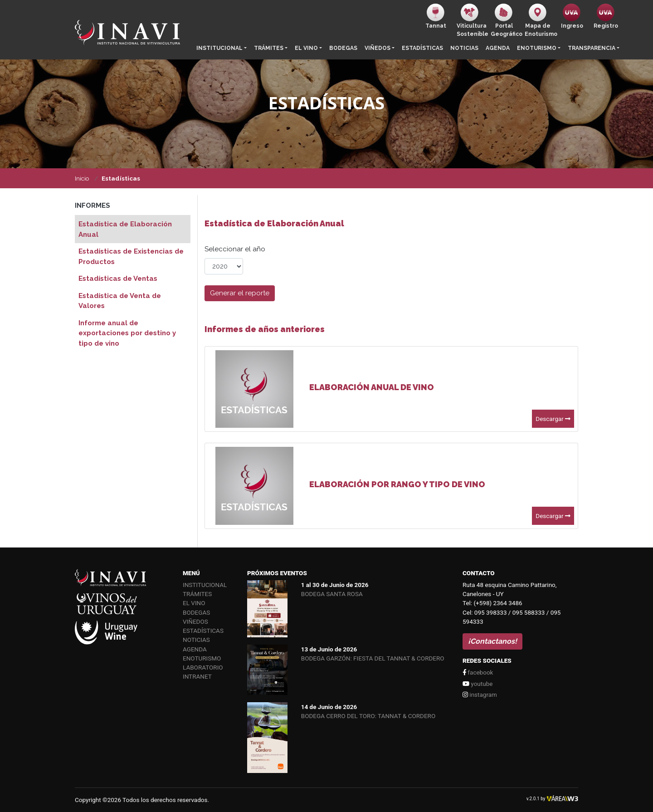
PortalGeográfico (506, 20)
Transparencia (592, 48)
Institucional (219, 48)
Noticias (464, 48)
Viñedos (378, 48)
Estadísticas (422, 48)
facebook (478, 672)
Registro (606, 16)
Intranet (197, 676)
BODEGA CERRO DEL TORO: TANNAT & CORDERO (368, 716)
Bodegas (343, 48)
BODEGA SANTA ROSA (332, 594)
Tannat (436, 16)
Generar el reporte (240, 293)
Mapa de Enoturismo (540, 20)
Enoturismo (537, 48)
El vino (306, 48)
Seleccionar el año (235, 249)
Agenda (498, 48)
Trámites (269, 48)
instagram (480, 695)
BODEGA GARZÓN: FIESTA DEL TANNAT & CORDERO (373, 658)
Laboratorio (203, 667)
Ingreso (572, 16)
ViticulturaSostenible (472, 20)
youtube (478, 684)
